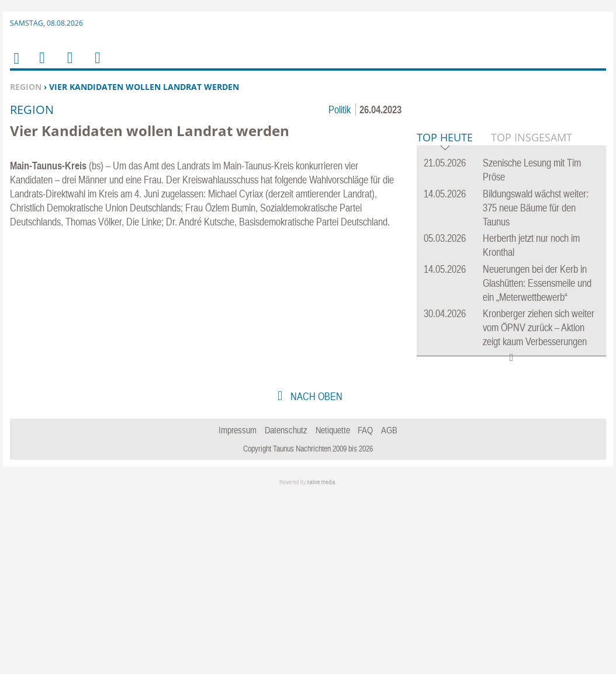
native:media (321, 661)
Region (26, 87)
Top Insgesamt (532, 316)
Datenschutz (286, 609)
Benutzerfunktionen (97, 65)
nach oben (315, 575)
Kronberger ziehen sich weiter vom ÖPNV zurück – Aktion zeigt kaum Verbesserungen (539, 506)
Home (16, 66)
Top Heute (445, 317)
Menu (41, 65)
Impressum (238, 609)
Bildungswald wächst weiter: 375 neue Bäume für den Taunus (536, 386)
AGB (389, 609)
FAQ (365, 609)
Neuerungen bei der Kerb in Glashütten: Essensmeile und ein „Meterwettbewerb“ (537, 462)
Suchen (68, 65)
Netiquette (333, 609)
